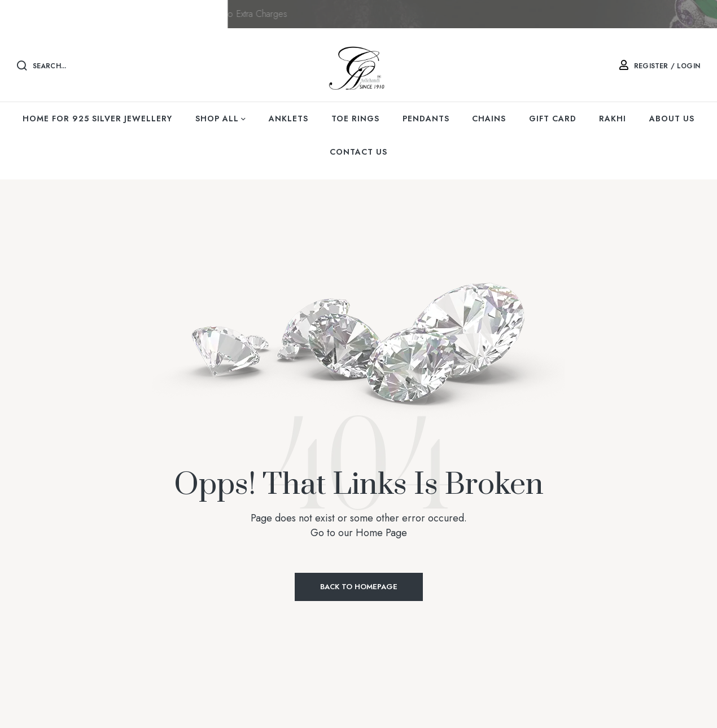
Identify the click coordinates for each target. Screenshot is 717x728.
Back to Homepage (359, 587)
